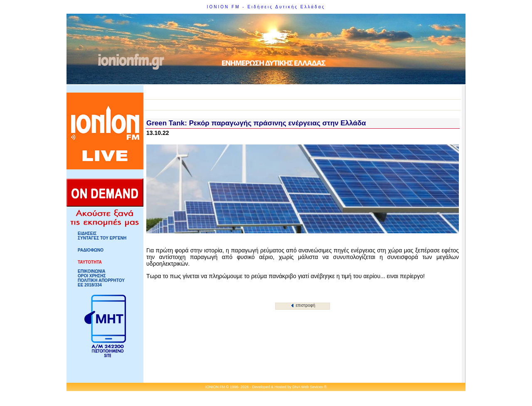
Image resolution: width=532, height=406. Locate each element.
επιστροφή (303, 305)
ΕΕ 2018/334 (90, 285)
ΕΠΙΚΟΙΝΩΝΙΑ (91, 271)
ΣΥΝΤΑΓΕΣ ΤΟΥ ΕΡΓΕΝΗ (102, 238)
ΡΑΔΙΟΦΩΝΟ (91, 250)
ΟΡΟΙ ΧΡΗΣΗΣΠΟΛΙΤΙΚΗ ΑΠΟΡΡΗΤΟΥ (101, 278)
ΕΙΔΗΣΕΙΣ (87, 234)
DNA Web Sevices (308, 387)
